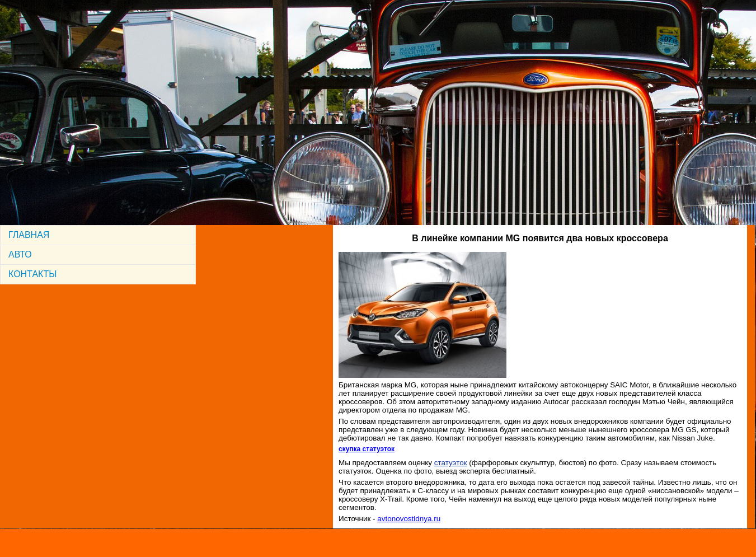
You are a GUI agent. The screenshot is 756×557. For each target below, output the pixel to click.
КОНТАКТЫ (32, 274)
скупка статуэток (367, 449)
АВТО (20, 254)
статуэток (451, 463)
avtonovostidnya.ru (409, 519)
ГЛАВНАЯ (29, 235)
